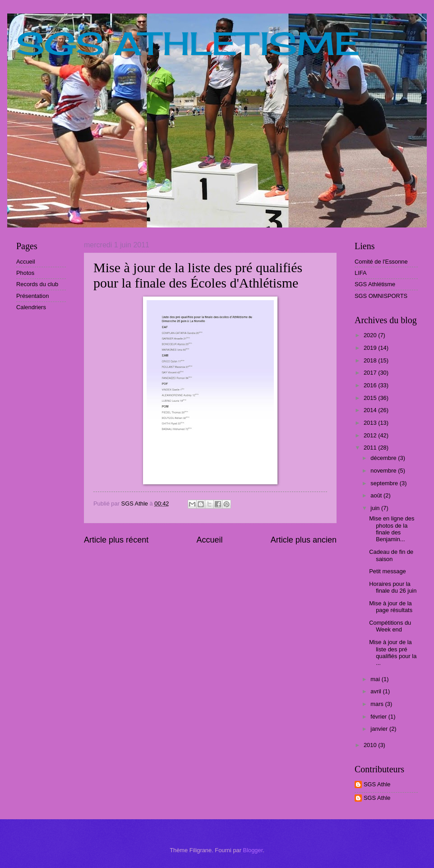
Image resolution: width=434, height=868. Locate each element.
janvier (380, 729)
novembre (384, 471)
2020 (371, 335)
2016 (371, 385)
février (379, 717)
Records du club (37, 284)
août (377, 495)
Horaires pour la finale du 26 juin (393, 587)
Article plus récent (116, 540)
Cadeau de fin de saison (391, 555)
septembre (385, 483)
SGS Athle (377, 784)
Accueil (209, 540)
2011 (371, 448)
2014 (371, 410)
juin (376, 508)
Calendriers (31, 307)
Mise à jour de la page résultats (391, 607)
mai (376, 679)
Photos (25, 273)
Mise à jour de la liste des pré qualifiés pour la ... (393, 652)
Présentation (32, 296)
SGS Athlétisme (375, 284)
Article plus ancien (304, 540)
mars (378, 704)
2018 (371, 360)
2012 (371, 435)
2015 (371, 398)
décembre (384, 458)
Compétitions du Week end (390, 626)
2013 (371, 423)
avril (376, 691)
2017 (371, 373)
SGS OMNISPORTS (381, 296)
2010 (371, 745)
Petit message (388, 571)
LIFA (360, 273)
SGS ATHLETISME (188, 43)
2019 (371, 348)
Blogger (253, 850)
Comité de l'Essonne (381, 262)
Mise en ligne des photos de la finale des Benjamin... (392, 529)
